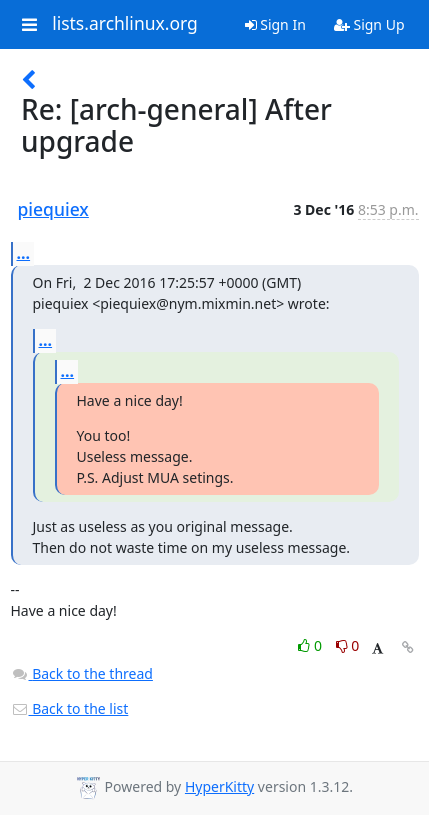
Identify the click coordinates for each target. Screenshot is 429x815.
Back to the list (70, 708)
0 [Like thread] (311, 645)
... (24, 253)
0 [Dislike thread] (348, 645)
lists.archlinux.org (125, 24)
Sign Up (369, 24)
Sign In (275, 24)
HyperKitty (219, 786)
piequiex (53, 209)
